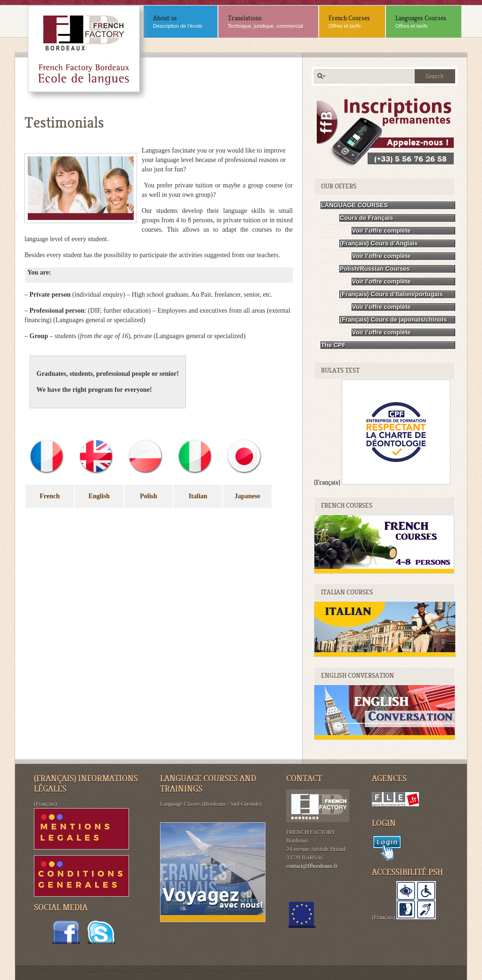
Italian (198, 496)
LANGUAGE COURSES (354, 205)
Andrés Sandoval (150, 972)
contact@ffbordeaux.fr (312, 866)
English (99, 496)
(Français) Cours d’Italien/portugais (391, 294)
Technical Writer (257, 972)
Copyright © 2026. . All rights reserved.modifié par (78, 972)
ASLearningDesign (189, 972)
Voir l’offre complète (382, 231)
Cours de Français (366, 218)
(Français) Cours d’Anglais (379, 243)
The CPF (333, 345)
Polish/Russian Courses (375, 269)
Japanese (247, 496)
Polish (149, 496)
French (50, 496)
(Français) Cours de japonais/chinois (394, 320)
